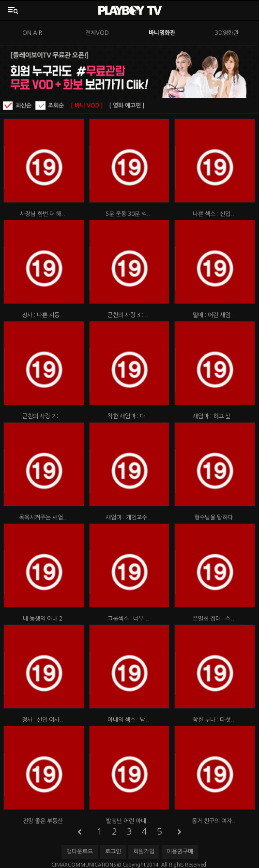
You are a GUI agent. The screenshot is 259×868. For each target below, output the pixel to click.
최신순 (23, 106)
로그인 (113, 852)
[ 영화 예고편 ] (127, 106)
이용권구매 (180, 852)
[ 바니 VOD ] (87, 106)
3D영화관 (227, 33)
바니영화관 (162, 33)
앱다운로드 (80, 852)
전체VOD (97, 33)
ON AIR (32, 33)
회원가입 (144, 852)
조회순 (56, 106)
